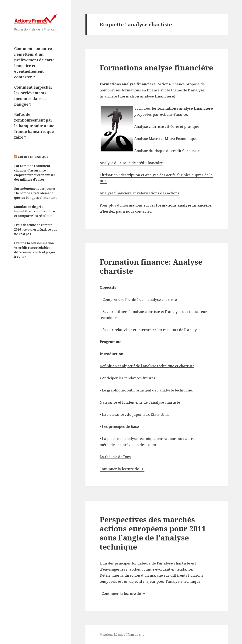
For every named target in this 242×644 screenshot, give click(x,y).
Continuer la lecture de (122, 469)
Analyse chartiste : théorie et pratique (167, 126)
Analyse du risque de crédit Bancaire (131, 163)
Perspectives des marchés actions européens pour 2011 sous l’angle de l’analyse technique (153, 533)
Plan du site (136, 635)
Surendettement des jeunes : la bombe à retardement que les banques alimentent (35, 193)
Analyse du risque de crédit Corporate (167, 151)
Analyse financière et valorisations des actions (139, 193)
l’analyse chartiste (173, 563)
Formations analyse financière (156, 67)
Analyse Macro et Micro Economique (166, 139)
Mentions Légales (112, 635)
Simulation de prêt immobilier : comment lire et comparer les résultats (35, 211)
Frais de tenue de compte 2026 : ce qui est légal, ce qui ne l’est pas (35, 229)
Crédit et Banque (33, 157)
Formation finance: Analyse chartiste (151, 266)
